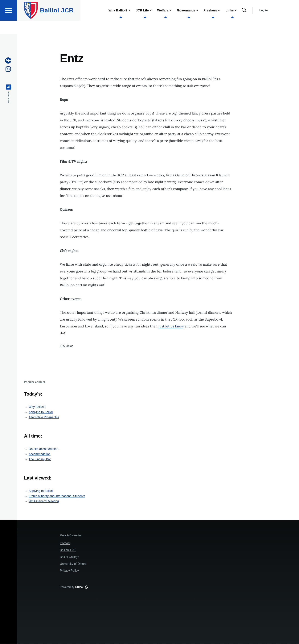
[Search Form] (244, 24)
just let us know (171, 326)
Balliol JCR (57, 24)
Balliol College (70, 557)
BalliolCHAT (68, 550)
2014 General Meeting (44, 501)
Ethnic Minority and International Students (57, 496)
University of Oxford (73, 564)
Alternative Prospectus (44, 417)
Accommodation (40, 454)
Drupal (79, 587)
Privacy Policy (69, 571)
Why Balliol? (37, 407)
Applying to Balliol (41, 412)
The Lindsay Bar (40, 459)
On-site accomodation (43, 449)
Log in (264, 24)
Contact (65, 543)
